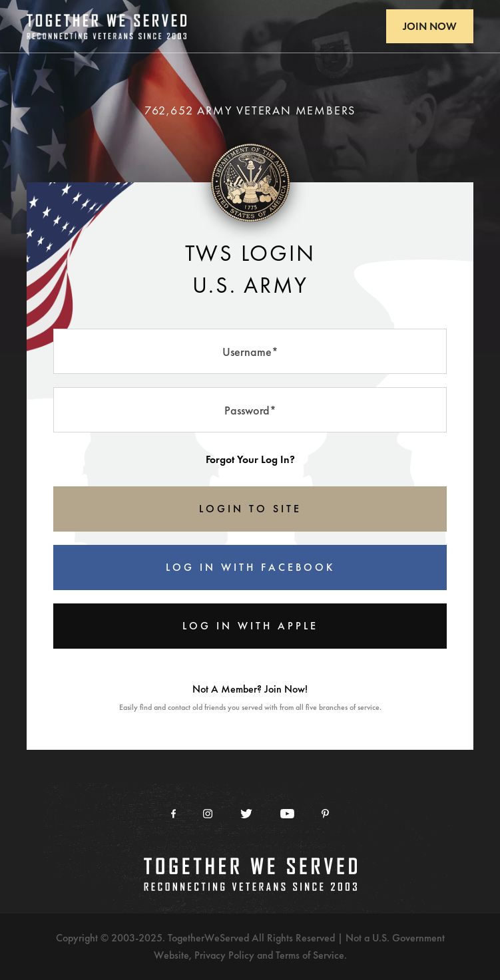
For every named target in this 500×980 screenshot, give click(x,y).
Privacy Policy (224, 955)
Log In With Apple (250, 626)
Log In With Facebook (250, 567)
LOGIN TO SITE (250, 509)
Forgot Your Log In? (250, 459)
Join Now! (286, 689)
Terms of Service (310, 955)
